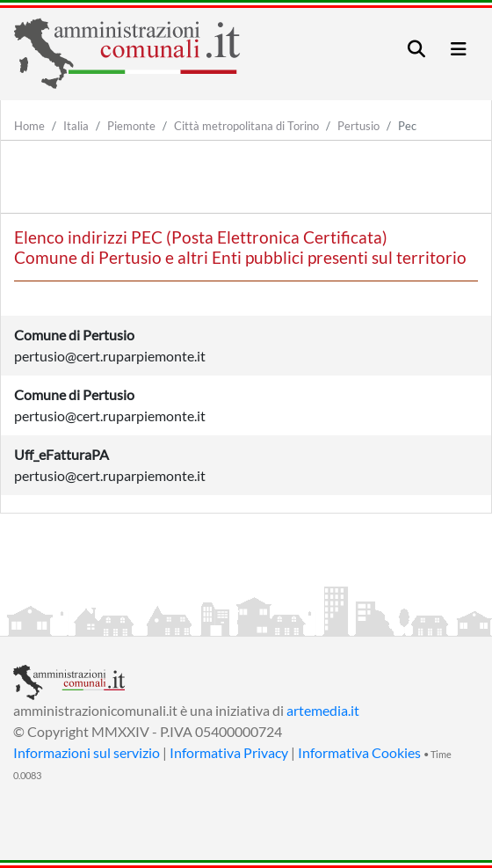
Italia (76, 126)
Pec (407, 126)
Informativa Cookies (359, 752)
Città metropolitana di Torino (246, 126)
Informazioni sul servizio (87, 752)
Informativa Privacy (229, 752)
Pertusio (358, 126)
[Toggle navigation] (416, 49)
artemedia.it (323, 710)
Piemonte (131, 126)
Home (29, 126)
